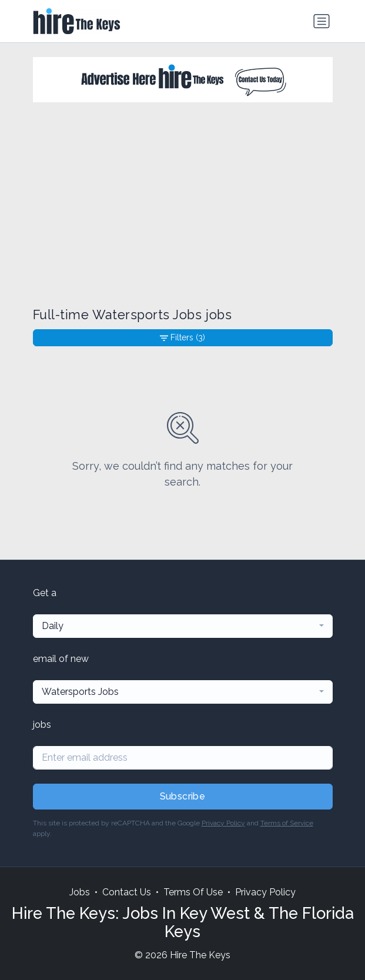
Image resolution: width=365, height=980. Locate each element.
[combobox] (183, 626)
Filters (182, 338)
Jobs (80, 892)
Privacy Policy (223, 823)
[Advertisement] (182, 205)
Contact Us (127, 892)
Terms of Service (287, 823)
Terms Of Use (193, 892)
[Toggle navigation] (322, 21)
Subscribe (183, 796)
